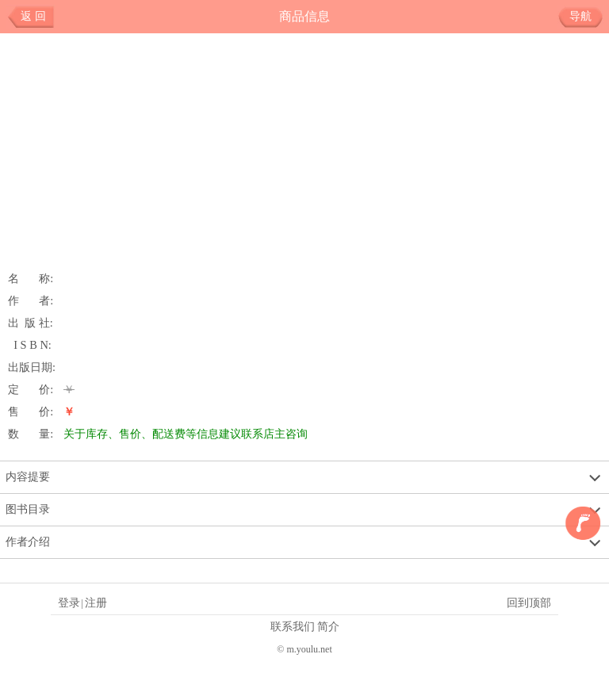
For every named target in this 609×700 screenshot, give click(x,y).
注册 (96, 602)
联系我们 (293, 626)
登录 (69, 602)
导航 (586, 17)
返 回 (33, 16)
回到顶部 (529, 602)
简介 (328, 626)
